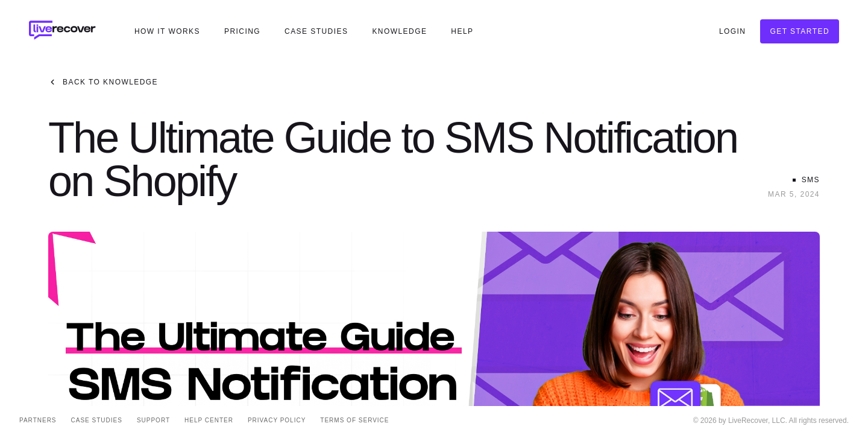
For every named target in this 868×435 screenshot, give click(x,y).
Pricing (242, 31)
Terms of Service (354, 420)
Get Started (800, 31)
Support (153, 420)
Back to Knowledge (103, 82)
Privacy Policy (277, 420)
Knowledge (399, 31)
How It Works (167, 31)
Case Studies (316, 31)
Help (462, 31)
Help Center (209, 420)
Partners (38, 420)
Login (733, 31)
